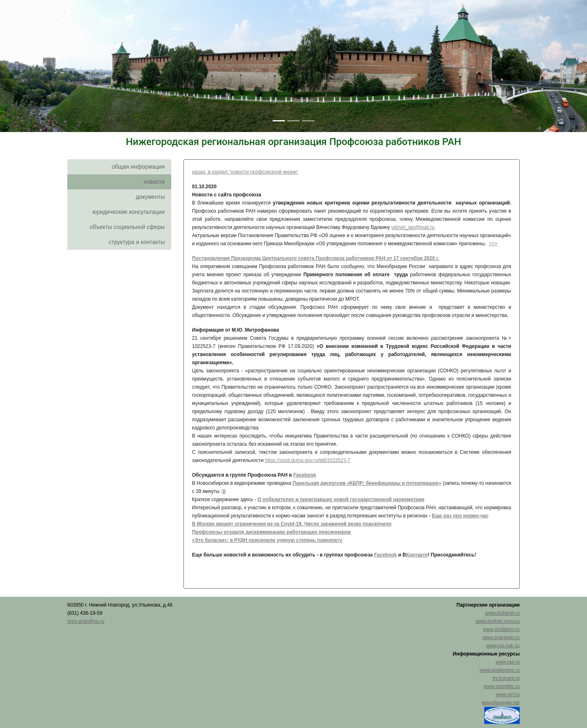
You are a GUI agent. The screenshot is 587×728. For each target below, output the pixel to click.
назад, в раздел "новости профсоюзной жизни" (245, 172)
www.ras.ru (508, 662)
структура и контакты (137, 242)
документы (150, 197)
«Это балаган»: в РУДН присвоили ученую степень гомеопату (267, 540)
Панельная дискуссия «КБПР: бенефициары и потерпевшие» (367, 483)
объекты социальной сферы (127, 227)
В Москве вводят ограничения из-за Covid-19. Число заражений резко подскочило (292, 524)
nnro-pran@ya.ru (86, 621)
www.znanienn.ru (501, 638)
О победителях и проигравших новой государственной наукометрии (341, 499)
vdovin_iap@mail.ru (413, 227)
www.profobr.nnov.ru (498, 621)
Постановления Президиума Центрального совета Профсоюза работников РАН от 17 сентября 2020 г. (316, 258)
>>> (493, 244)
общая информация (138, 167)
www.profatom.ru (501, 629)
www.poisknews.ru (500, 670)
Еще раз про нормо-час (460, 516)
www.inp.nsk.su (503, 646)
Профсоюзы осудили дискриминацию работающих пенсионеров (271, 532)
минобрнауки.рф (501, 703)
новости (154, 182)
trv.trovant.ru (506, 678)
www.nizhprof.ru (502, 613)
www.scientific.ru (502, 686)
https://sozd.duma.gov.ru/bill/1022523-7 (308, 460)
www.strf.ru (508, 695)
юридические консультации (129, 212)
